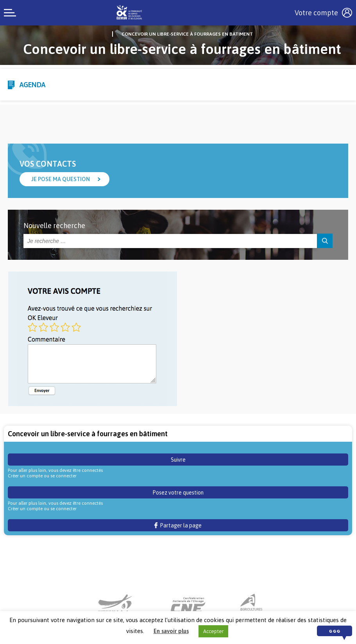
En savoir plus (171, 631)
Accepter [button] (213, 631)
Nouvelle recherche (54, 226)
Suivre (178, 460)
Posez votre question (178, 493)
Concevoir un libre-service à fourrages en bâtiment (187, 34)
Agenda (32, 85)
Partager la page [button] (178, 525)
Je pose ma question (61, 179)
